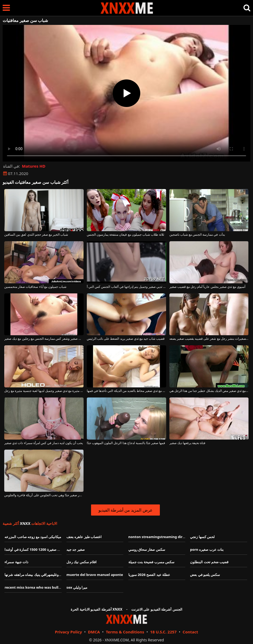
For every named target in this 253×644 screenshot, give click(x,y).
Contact (190, 632)
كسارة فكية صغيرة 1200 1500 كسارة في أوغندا (39, 549)
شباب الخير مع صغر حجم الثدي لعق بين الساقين (36, 235)
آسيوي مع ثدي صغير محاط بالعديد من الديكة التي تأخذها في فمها (126, 391)
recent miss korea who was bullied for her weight (47, 587)
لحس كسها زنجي (202, 537)
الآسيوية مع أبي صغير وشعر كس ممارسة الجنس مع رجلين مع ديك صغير (44, 339)
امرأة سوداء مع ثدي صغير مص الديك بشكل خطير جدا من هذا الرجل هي (209, 391)
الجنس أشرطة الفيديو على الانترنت (157, 609)
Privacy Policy (68, 632)
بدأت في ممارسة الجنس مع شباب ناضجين (197, 235)
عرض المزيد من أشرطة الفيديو (126, 510)
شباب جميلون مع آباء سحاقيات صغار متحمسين (35, 287)
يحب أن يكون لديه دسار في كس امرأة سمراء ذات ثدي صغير (44, 443)
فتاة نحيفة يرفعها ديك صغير (187, 443)
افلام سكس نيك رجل (82, 562)
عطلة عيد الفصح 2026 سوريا (149, 575)
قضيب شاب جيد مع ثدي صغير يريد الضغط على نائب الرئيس (126, 339)
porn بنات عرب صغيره (207, 549)
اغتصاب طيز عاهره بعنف (84, 537)
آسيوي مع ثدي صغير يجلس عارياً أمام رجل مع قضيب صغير (207, 287)
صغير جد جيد (76, 549)
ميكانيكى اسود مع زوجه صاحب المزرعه (33, 537)
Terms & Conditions (125, 632)
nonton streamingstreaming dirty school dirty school (174, 537)
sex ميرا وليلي (77, 587)
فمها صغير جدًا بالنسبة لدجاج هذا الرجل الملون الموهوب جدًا (126, 443)
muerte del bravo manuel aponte (95, 575)
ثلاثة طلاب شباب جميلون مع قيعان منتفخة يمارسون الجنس (125, 235)
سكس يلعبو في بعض (205, 575)
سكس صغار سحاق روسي (147, 549)
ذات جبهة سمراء (16, 562)
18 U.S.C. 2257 (163, 632)
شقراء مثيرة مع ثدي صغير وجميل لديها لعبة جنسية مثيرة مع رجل (44, 391)
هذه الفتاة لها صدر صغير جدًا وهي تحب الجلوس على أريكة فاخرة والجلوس (44, 495)
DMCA (94, 632)
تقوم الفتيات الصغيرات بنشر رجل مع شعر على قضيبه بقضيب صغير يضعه (209, 339)
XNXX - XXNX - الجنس (127, 8)
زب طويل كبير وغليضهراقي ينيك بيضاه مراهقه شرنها (42, 575)
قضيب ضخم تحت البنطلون (209, 562)
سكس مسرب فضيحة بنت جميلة (152, 562)
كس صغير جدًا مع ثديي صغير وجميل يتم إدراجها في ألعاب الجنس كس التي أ (126, 287)
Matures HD (34, 166)
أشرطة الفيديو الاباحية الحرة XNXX (96, 609)
